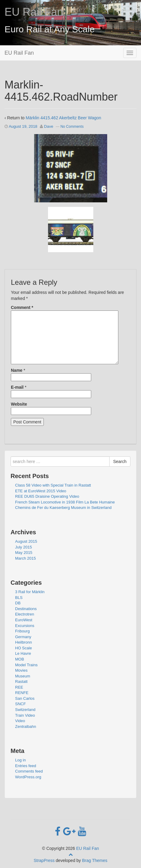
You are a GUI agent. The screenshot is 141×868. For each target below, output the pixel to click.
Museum (23, 676)
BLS (19, 598)
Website (19, 404)
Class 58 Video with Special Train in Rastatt (53, 485)
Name (17, 370)
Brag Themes (95, 860)
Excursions (25, 626)
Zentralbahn (26, 727)
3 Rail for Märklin (30, 592)
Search (120, 461)
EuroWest (24, 620)
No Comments (72, 127)
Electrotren (25, 614)
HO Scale (24, 648)
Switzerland (25, 710)
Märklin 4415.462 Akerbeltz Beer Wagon (63, 118)
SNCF (20, 704)
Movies (21, 670)
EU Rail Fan (34, 12)
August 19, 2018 (23, 126)
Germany (23, 637)
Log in (20, 760)
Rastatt (21, 682)
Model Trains (26, 665)
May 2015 (24, 553)
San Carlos (25, 698)
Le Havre (23, 653)
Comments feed (29, 771)
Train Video (25, 715)
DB (18, 603)
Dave (49, 126)
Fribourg (22, 631)
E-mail (17, 387)
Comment (22, 307)
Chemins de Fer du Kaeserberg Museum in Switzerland (63, 508)
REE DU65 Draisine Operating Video (47, 496)
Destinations (26, 609)
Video (20, 721)
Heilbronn (24, 642)
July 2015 (24, 547)
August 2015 (26, 541)
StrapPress (44, 860)
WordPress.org (28, 777)
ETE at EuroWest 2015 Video (41, 491)
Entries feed (26, 766)
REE (19, 687)
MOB (20, 659)
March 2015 (26, 558)
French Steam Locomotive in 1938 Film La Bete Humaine (65, 502)
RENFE (22, 693)
